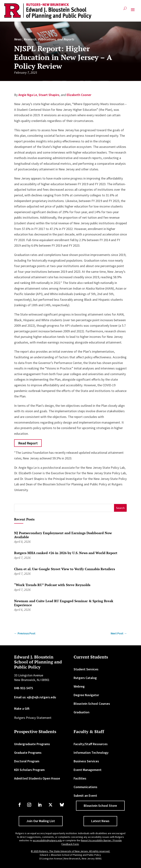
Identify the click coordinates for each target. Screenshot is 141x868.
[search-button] (125, 10)
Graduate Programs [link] (28, 753)
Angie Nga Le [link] (28, 95)
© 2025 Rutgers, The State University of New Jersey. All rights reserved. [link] (70, 851)
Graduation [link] (82, 712)
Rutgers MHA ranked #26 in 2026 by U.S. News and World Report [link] (66, 553)
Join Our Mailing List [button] (41, 821)
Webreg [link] (79, 686)
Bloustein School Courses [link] (92, 704)
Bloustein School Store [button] (100, 806)
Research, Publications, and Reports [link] (49, 39)
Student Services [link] (86, 669)
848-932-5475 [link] (23, 688)
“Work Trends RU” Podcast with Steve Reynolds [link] (52, 585)
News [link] (18, 39)
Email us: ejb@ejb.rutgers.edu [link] (35, 697)
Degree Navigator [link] (86, 695)
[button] (133, 11)
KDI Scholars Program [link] (29, 770)
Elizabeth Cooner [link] (79, 95)
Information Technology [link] (91, 753)
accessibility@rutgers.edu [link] (47, 840)
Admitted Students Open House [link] (37, 778)
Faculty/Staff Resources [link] (91, 744)
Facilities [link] (80, 778)
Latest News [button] (100, 821)
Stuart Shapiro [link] (49, 95)
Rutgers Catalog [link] (85, 678)
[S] (64, 508)
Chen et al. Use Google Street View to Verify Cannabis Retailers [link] (65, 569)
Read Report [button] (28, 443)
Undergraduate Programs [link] (32, 744)
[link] (48, 11)
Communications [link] (85, 787)
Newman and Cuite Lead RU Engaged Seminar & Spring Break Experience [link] (64, 603)
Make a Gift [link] (22, 708)
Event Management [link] (88, 770)
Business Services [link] (86, 761)
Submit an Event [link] (85, 796)
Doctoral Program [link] (27, 761)
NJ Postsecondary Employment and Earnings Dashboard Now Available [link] (63, 535)
